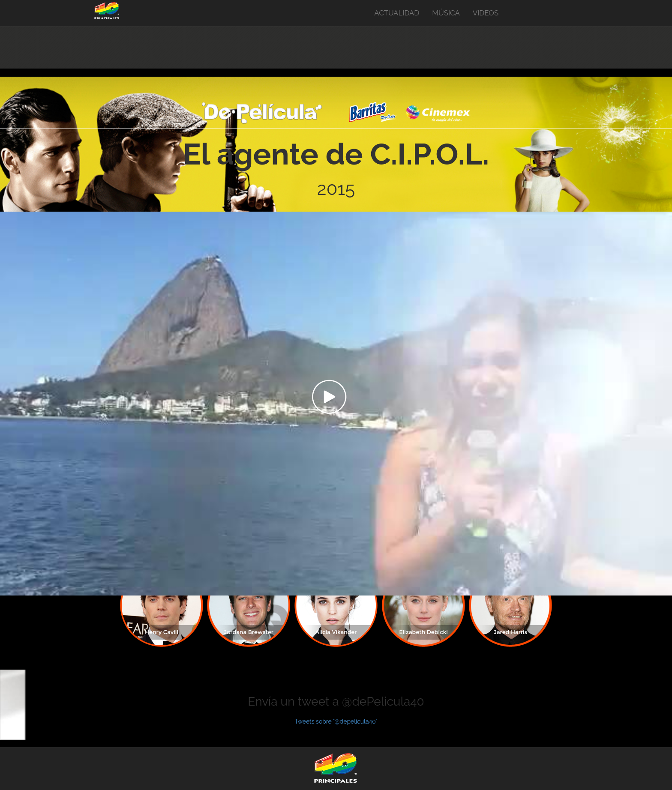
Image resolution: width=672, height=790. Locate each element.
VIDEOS (486, 13)
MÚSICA (446, 13)
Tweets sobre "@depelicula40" (336, 721)
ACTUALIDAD (397, 13)
